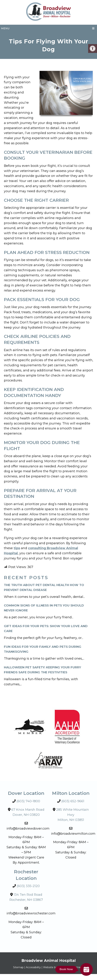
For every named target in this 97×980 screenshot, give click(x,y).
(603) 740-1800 (28, 801)
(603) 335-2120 (28, 886)
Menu (5, 28)
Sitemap (18, 967)
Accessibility (33, 967)
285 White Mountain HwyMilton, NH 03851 (73, 815)
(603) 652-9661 (73, 801)
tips (17, 548)
